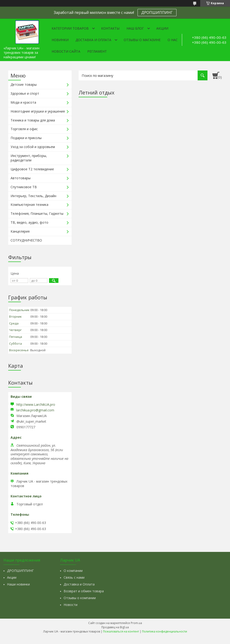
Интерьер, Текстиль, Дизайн (33, 196)
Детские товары (24, 84)
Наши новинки (18, 584)
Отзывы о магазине (142, 40)
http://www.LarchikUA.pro (36, 404)
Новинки (60, 40)
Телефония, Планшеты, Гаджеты (37, 213)
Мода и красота (23, 102)
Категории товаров (70, 28)
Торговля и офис (24, 129)
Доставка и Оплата (79, 584)
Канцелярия (20, 231)
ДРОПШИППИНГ (157, 12)
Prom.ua (136, 623)
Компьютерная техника (29, 205)
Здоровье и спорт (25, 93)
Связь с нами (74, 577)
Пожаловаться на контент (121, 631)
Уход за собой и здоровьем (33, 147)
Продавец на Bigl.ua (115, 627)
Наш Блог (135, 28)
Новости (71, 605)
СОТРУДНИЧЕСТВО (26, 240)
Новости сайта (66, 51)
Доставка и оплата (93, 40)
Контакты (110, 28)
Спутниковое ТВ (24, 187)
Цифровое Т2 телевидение (32, 169)
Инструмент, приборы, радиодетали (29, 158)
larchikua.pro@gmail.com (35, 410)
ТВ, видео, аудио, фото (29, 222)
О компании (73, 571)
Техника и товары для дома (33, 120)
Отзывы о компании (80, 598)
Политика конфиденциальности (165, 631)
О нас (173, 40)
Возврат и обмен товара (84, 591)
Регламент (97, 51)
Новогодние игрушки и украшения (38, 111)
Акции (162, 28)
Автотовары (21, 178)
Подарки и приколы (26, 138)
